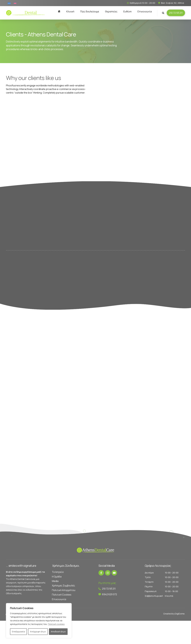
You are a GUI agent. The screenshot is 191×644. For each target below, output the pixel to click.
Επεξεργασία (19, 632)
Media (55, 581)
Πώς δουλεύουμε (90, 11)
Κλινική (70, 11)
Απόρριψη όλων (38, 632)
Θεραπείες (111, 11)
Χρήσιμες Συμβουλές (63, 586)
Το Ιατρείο (58, 572)
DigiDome (180, 614)
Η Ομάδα (57, 577)
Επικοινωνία (145, 11)
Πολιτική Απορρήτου (64, 590)
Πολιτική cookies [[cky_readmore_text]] (56, 624)
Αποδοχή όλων (58, 632)
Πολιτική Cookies (62, 595)
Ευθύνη (128, 11)
